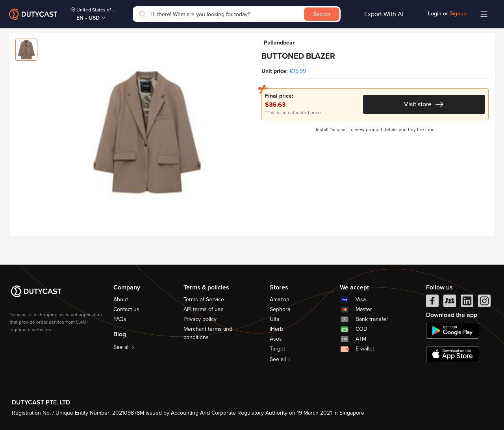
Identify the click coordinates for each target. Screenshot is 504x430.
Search (322, 14)
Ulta (274, 319)
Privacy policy (200, 319)
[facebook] (432, 303)
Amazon (280, 299)
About (121, 299)
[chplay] (453, 331)
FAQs (120, 319)
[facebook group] (450, 303)
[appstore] (453, 354)
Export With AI (384, 14)
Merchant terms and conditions (208, 333)
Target (277, 349)
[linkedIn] (467, 303)
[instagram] (484, 303)
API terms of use (204, 309)
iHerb (276, 329)
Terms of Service (204, 299)
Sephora (280, 309)
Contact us (126, 309)
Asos (276, 339)
